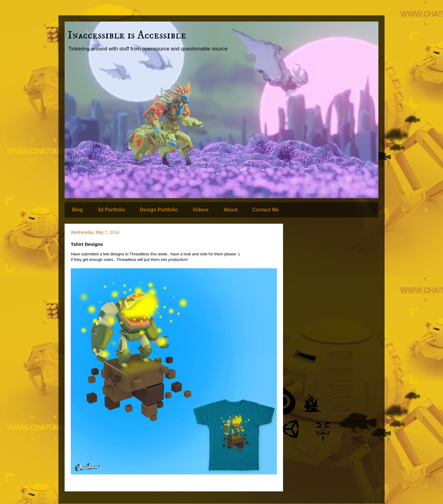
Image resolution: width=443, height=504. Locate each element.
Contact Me (265, 210)
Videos (201, 210)
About (230, 210)
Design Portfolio (159, 210)
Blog (78, 210)
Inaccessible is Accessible (127, 35)
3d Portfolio (112, 210)
